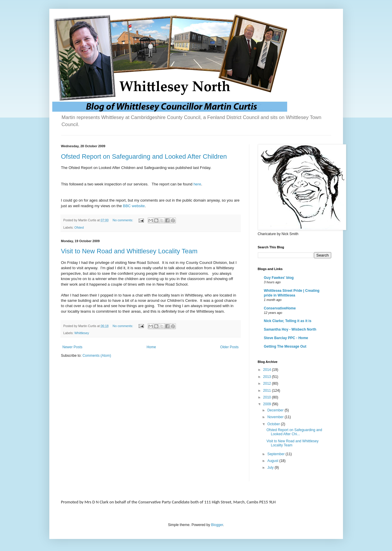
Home (151, 347)
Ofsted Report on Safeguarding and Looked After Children (144, 156)
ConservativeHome (280, 308)
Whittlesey (82, 333)
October (274, 424)
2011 (267, 391)
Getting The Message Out (285, 346)
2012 (267, 383)
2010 (267, 397)
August (273, 461)
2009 (267, 404)
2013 (267, 377)
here (197, 184)
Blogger (217, 525)
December (276, 410)
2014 (267, 370)
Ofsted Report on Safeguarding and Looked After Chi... (294, 432)
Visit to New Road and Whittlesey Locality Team (129, 251)
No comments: (123, 220)
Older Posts (229, 347)
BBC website (134, 206)
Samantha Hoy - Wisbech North (290, 329)
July (271, 468)
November (276, 417)
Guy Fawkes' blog (279, 278)
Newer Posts (73, 347)
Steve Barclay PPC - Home (286, 338)
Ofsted (79, 227)
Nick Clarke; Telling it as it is (288, 321)
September (276, 454)
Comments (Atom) (97, 356)
